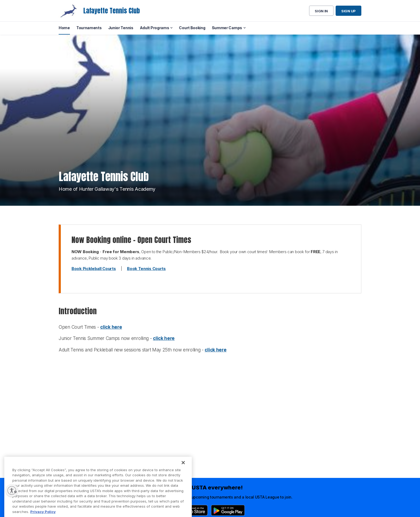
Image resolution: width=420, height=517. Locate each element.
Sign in (321, 11)
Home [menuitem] (64, 28)
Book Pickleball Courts (94, 269)
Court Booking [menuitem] (192, 28)
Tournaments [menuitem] (89, 28)
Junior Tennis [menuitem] (121, 28)
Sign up (348, 11)
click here (111, 327)
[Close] (183, 469)
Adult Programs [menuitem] (155, 28)
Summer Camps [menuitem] (227, 28)
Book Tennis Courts (146, 269)
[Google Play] (228, 510)
